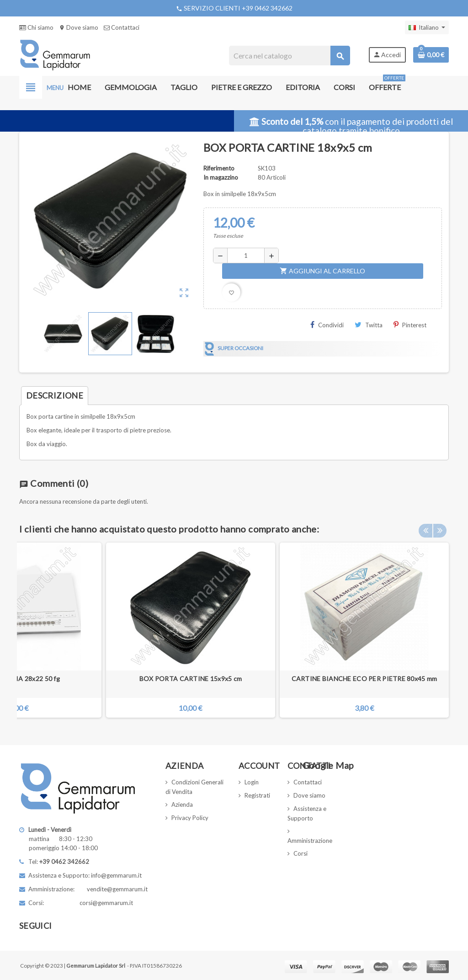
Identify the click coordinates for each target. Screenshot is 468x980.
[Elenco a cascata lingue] (427, 27)
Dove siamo (79, 27)
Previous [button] (425, 527)
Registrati (257, 795)
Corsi (300, 853)
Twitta (369, 325)
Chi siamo (36, 27)
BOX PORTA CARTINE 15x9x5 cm (191, 679)
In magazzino (221, 177)
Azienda (182, 804)
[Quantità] (246, 256)
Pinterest (410, 325)
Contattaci (122, 27)
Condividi (327, 325)
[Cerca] (289, 56)
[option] (364, 630)
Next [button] (440, 527)
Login (252, 782)
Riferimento (219, 168)
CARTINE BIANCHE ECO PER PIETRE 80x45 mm (364, 679)
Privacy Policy (190, 818)
